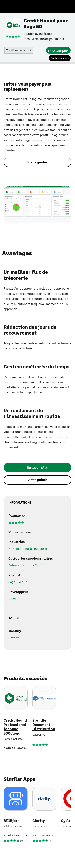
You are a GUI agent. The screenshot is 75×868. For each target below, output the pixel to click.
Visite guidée (37, 162)
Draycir (13, 598)
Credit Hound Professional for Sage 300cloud (15, 727)
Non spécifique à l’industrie (28, 548)
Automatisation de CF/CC (26, 565)
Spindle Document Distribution (44, 725)
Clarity (39, 821)
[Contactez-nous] (60, 58)
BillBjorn (12, 821)
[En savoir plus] (58, 50)
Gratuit (13, 638)
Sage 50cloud (18, 582)
